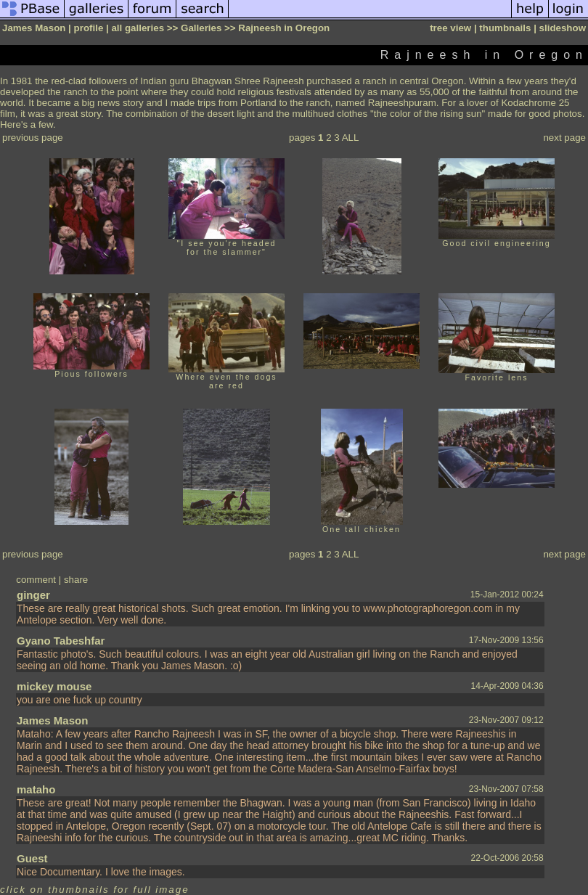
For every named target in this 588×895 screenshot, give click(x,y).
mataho (36, 789)
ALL (351, 138)
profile (89, 28)
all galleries (138, 28)
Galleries (201, 28)
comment (36, 580)
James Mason (52, 720)
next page (564, 138)
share (76, 580)
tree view (450, 28)
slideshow (563, 28)
